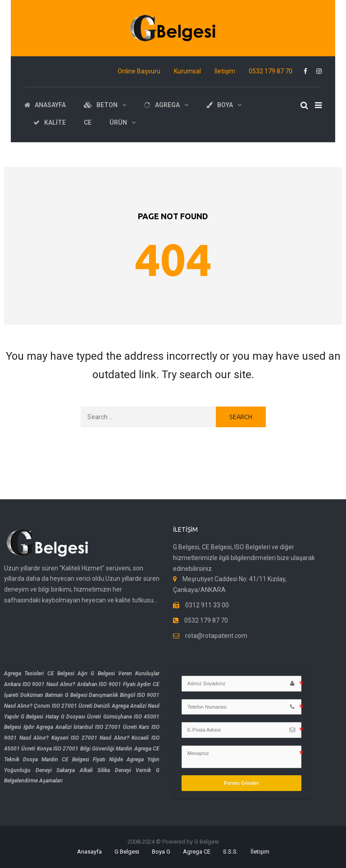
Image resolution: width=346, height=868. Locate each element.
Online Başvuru (139, 71)
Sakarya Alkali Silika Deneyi (94, 770)
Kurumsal (187, 71)
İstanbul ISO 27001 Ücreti (105, 727)
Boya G (161, 852)
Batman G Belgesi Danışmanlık (82, 695)
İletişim (225, 71)
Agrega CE (197, 852)
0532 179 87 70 (271, 71)
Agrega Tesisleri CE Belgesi (39, 674)
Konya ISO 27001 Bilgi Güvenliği (76, 749)
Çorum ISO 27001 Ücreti (63, 706)
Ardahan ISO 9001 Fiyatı (106, 684)
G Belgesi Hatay (40, 717)
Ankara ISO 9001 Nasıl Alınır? (40, 684)
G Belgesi (127, 852)
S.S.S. (230, 852)
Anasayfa (89, 852)
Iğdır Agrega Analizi (48, 727)
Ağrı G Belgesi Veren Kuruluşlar (118, 674)
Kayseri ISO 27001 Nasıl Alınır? (90, 738)
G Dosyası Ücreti (81, 717)
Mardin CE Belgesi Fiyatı (73, 759)
